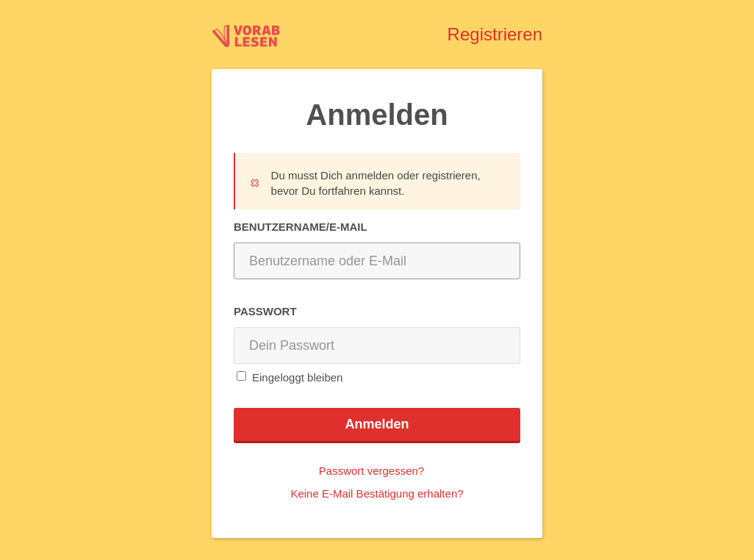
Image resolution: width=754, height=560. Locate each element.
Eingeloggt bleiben (297, 377)
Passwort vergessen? (371, 471)
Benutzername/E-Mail (301, 226)
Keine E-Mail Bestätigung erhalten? (377, 493)
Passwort (265, 310)
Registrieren (495, 34)
